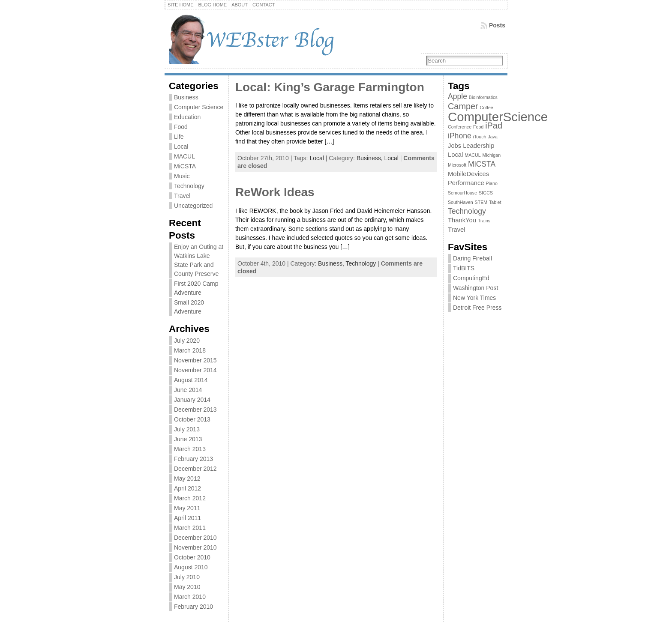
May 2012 (187, 478)
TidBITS (464, 268)
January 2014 (192, 400)
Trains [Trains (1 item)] (484, 221)
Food (181, 127)
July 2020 (187, 341)
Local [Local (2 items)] (455, 155)
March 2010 (190, 597)
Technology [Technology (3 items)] (467, 211)
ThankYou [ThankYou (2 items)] (462, 220)
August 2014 (191, 380)
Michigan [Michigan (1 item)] (491, 155)
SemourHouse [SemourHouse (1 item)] (462, 193)
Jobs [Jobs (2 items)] (454, 146)
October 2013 (192, 419)
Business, (370, 158)
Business (186, 97)
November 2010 (195, 547)
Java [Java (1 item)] (493, 137)
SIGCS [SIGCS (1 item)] (486, 193)
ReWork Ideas (275, 192)
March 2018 (190, 350)
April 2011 (187, 518)
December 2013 (195, 410)
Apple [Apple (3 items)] (457, 96)
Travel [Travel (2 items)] (457, 230)
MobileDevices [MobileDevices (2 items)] (468, 174)
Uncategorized (193, 206)
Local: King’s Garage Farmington (330, 87)
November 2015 (195, 360)
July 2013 (187, 429)
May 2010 (187, 587)
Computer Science (199, 107)
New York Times (474, 298)
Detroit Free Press (477, 308)
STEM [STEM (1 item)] (481, 202)
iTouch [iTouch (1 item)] (480, 137)
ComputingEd (471, 278)
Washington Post (475, 288)
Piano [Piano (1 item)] (492, 183)
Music (182, 176)
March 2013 (190, 449)
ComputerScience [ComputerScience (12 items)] (498, 117)
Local (181, 147)
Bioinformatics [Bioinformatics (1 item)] (483, 97)
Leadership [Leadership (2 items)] (478, 146)
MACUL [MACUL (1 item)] (472, 155)
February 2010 (193, 607)
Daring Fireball (472, 258)
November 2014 (195, 370)
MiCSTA (185, 166)
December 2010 (195, 538)
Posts (497, 25)
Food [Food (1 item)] (478, 127)
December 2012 (195, 469)
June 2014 (188, 390)
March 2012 (190, 498)
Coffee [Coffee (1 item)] (487, 108)
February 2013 (193, 459)
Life (179, 137)
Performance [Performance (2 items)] (466, 183)
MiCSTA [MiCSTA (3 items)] (482, 164)
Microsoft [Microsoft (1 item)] (457, 165)
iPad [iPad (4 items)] (494, 126)
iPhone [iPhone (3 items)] (460, 136)
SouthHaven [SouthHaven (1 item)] (460, 202)
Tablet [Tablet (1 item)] (495, 202)
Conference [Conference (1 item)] (460, 127)
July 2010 (187, 577)
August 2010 (191, 567)
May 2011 (187, 508)
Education (187, 117)
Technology (189, 186)
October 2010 (192, 557)
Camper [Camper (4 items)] (463, 106)
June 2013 (188, 439)
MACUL (184, 156)
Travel (182, 196)
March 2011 (190, 528)
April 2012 (187, 488)
